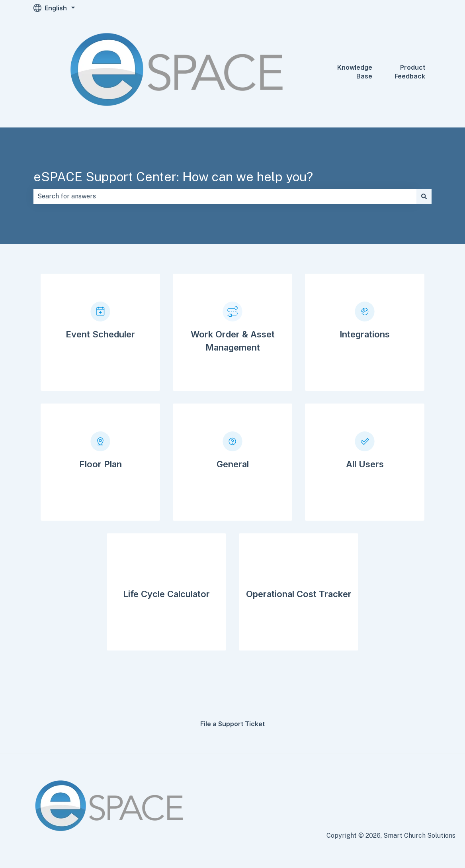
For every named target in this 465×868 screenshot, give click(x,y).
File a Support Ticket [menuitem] (232, 724)
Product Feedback (410, 72)
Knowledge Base (355, 72)
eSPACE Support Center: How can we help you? (173, 177)
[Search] (424, 196)
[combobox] (225, 196)
